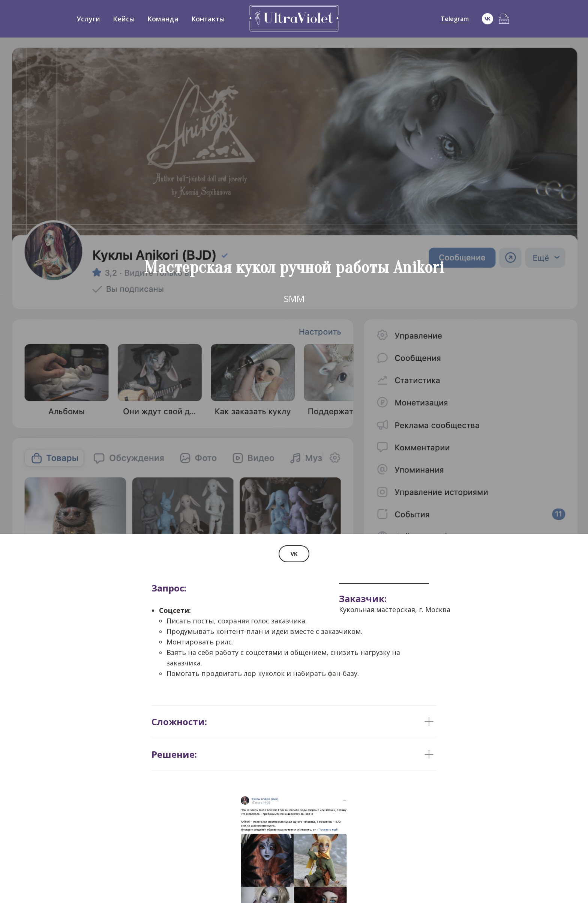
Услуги (88, 19)
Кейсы (124, 19)
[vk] (487, 19)
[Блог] (504, 19)
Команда (163, 19)
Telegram (455, 19)
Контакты (208, 19)
